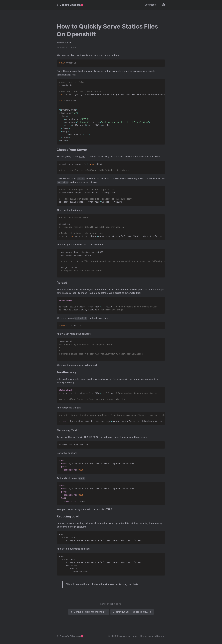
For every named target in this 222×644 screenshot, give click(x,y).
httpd (82, 157)
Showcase (150, 5)
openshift (63, 48)
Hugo (134, 636)
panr (163, 636)
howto (75, 48)
